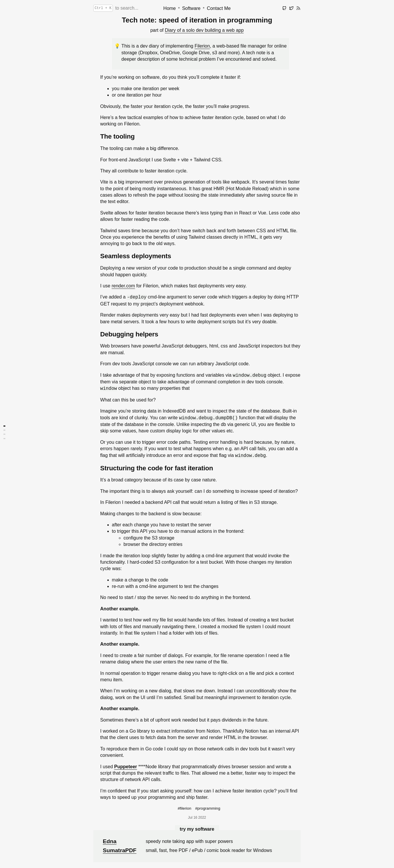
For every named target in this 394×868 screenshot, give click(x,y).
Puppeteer (126, 767)
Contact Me (219, 8)
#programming (208, 808)
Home (170, 8)
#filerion (184, 808)
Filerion (202, 46)
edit (282, 19)
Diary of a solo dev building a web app (204, 30)
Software (191, 8)
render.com (123, 286)
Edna (110, 841)
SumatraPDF (120, 850)
